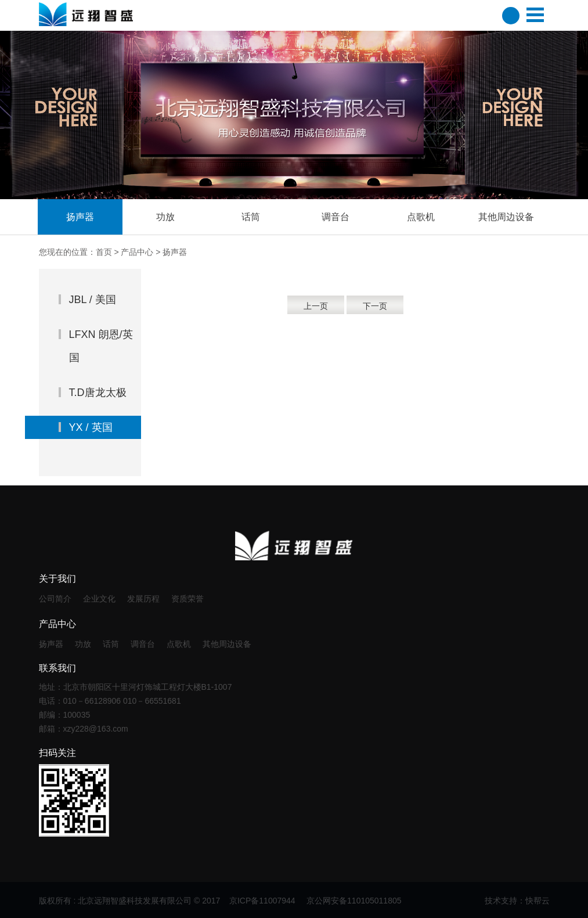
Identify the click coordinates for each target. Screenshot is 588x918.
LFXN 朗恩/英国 (101, 346)
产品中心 (137, 252)
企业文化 (99, 599)
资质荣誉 (187, 599)
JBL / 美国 (93, 300)
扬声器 (51, 644)
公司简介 (55, 599)
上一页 (316, 306)
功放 (83, 644)
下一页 (375, 306)
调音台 (143, 644)
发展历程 (143, 599)
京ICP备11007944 (264, 901)
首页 (104, 252)
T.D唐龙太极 (98, 393)
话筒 (111, 644)
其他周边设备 (227, 644)
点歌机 (179, 644)
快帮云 (538, 901)
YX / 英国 (91, 427)
